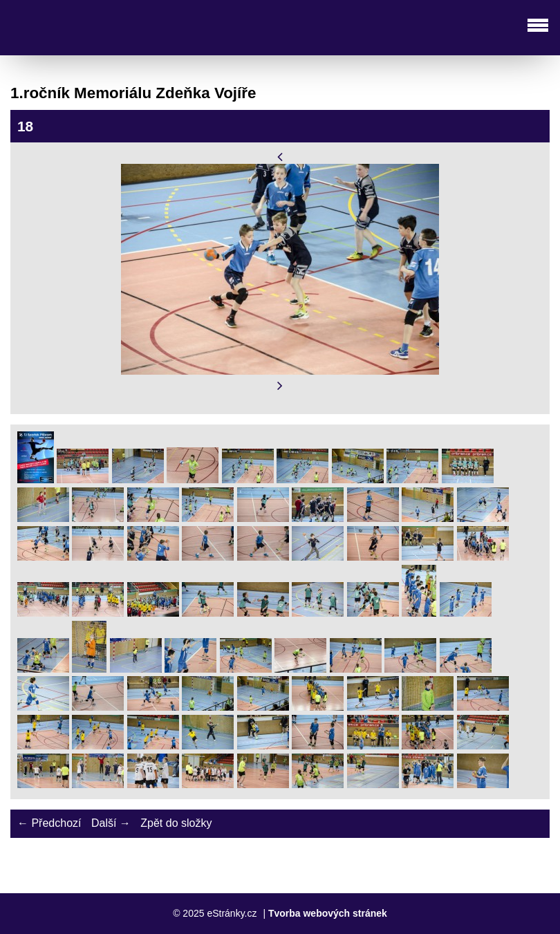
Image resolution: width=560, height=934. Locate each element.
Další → (111, 823)
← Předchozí (49, 823)
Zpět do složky (176, 823)
